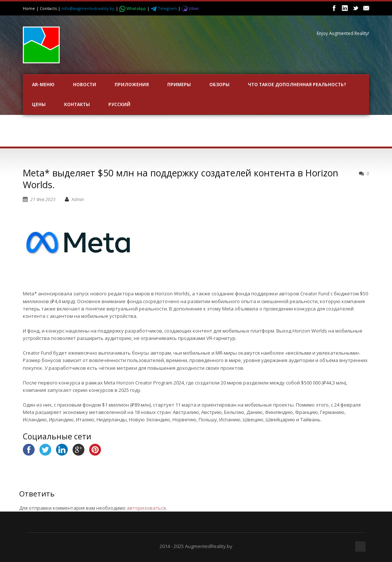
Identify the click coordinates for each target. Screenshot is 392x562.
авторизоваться (146, 508)
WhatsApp (133, 8)
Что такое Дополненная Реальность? (297, 85)
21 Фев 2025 (43, 199)
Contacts (48, 8)
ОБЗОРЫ (219, 85)
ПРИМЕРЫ (179, 85)
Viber (190, 8)
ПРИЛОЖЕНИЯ (132, 85)
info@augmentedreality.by (88, 8)
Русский (119, 104)
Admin (78, 199)
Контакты (77, 104)
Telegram (164, 8)
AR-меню (43, 85)
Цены (39, 104)
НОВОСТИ (85, 85)
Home (29, 8)
